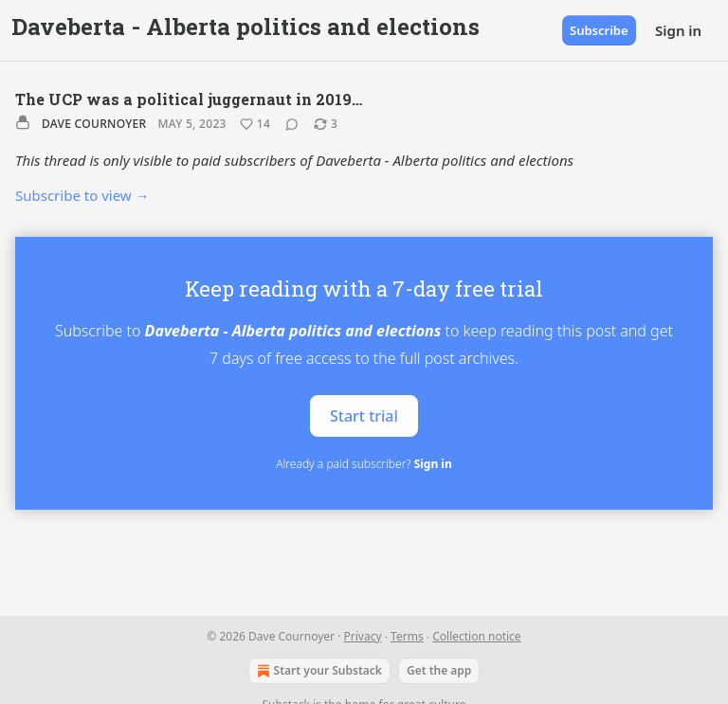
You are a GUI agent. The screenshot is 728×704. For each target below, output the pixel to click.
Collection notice (476, 636)
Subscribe (599, 30)
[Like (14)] (255, 124)
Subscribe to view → (82, 195)
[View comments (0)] (292, 124)
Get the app (439, 670)
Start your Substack (318, 671)
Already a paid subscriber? (364, 464)
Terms (407, 636)
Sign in (678, 30)
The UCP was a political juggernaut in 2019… (189, 99)
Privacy (363, 636)
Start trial (364, 415)
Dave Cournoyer (94, 124)
